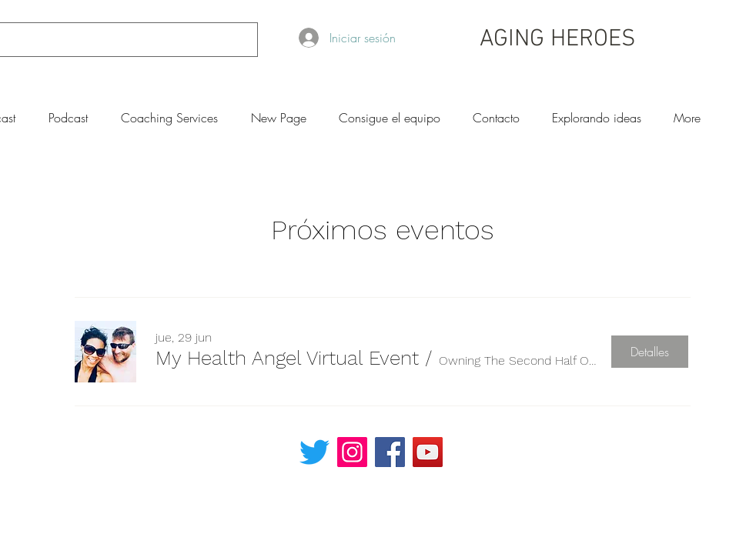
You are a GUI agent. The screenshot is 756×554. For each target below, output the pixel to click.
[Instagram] (352, 452)
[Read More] (562, 446)
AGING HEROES (557, 40)
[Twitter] (314, 452)
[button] (287, 358)
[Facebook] (390, 452)
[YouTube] (428, 452)
